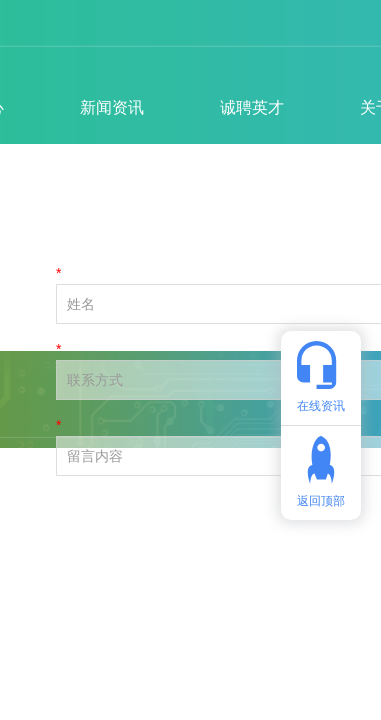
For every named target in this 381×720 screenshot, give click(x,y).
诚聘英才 (252, 107)
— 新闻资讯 (211, 220)
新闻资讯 (112, 107)
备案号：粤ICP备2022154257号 (142, 615)
